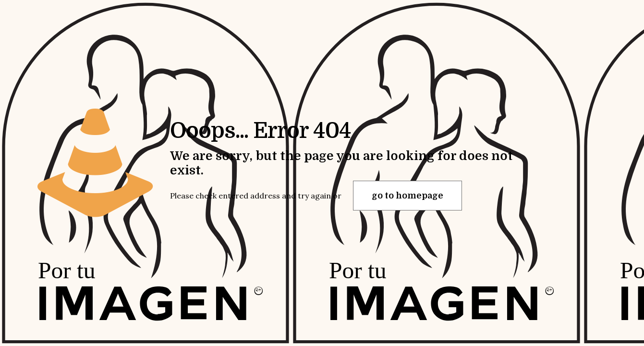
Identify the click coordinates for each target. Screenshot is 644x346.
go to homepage (407, 196)
